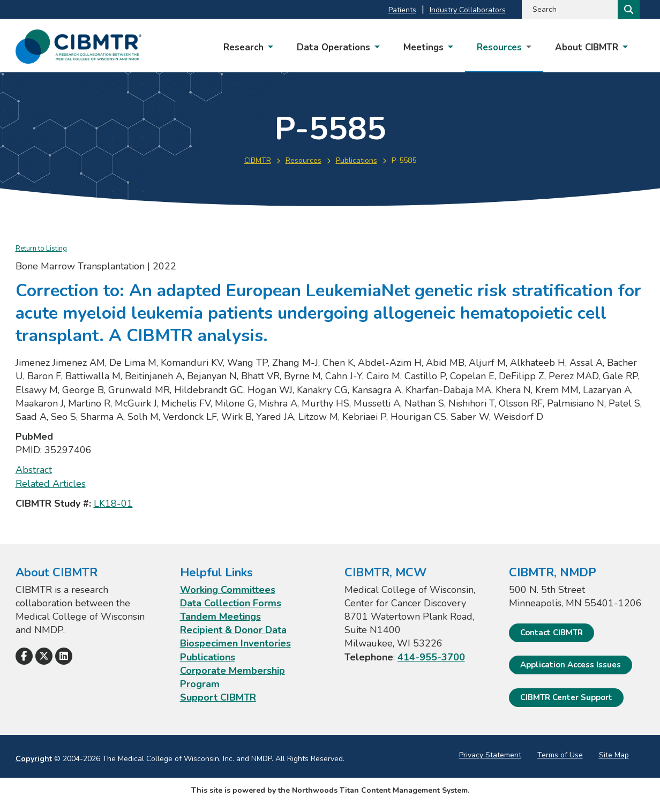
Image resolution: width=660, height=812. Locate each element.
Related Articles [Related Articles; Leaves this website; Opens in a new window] (51, 484)
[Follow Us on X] (44, 656)
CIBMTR (258, 160)
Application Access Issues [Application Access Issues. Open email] (571, 665)
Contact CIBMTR (552, 633)
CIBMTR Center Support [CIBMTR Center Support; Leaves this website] (566, 697)
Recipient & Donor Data (233, 630)
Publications (357, 160)
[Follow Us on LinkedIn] (64, 656)
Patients (402, 10)
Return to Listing (41, 249)
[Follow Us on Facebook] (24, 656)
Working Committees (228, 590)
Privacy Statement (490, 755)
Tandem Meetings (220, 616)
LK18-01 (113, 503)
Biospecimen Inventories (235, 643)
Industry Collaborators (468, 10)
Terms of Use (560, 755)
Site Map (614, 755)
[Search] (628, 9)
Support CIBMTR (218, 697)
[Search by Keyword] (569, 9)
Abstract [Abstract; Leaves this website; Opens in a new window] (34, 470)
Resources (303, 160)
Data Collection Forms (231, 603)
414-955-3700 (431, 657)
